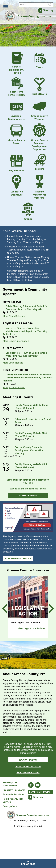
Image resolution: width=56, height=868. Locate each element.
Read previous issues (14, 387)
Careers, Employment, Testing (17, 63)
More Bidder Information (16, 341)
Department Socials (40, 792)
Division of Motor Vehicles (17, 110)
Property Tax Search (14, 790)
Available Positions (13, 794)
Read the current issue (28, 767)
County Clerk (10, 806)
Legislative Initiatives (17, 186)
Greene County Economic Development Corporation (39, 137)
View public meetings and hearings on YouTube (28, 481)
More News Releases (14, 316)
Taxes (39, 60)
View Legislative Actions (31, 628)
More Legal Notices (13, 363)
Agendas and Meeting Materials (28, 489)
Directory (48, 10)
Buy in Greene (17, 163)
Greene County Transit (17, 134)
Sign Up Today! (28, 760)
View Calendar (28, 495)
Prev (7, 609)
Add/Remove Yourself (18, 558)
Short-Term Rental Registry (17, 87)
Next (49, 609)
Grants (28, 211)
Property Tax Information (10, 784)
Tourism (39, 162)
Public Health (39, 86)
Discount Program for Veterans (39, 187)
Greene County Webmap (39, 110)
